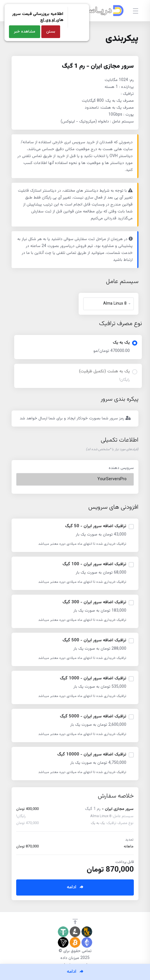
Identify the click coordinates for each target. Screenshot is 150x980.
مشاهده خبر (25, 32)
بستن (51, 32)
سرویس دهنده (121, 468)
